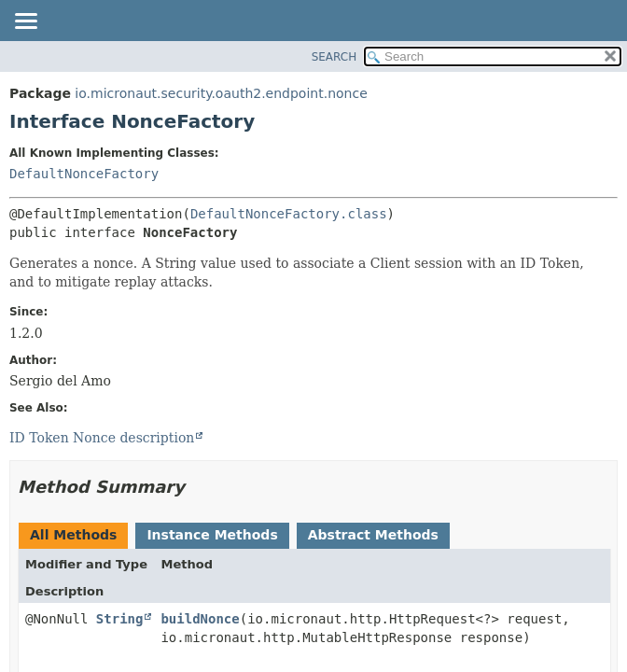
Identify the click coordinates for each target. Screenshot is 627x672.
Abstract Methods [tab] (373, 535)
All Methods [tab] (73, 535)
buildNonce (200, 619)
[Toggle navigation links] (25, 22)
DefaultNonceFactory (84, 174)
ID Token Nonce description (102, 438)
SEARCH (334, 57)
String (120, 619)
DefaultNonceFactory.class (289, 214)
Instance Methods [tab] (212, 535)
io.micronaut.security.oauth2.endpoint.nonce (221, 93)
